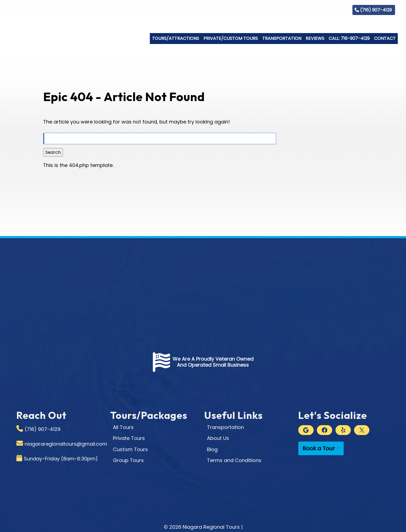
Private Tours (129, 438)
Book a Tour (319, 448)
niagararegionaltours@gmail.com (66, 444)
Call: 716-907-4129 (349, 38)
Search (53, 152)
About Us (218, 438)
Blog (337, 10)
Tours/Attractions (176, 38)
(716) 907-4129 (376, 10)
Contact (385, 38)
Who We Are (290, 10)
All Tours (123, 427)
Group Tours (128, 460)
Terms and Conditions (234, 460)
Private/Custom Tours (231, 38)
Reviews (315, 38)
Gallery (318, 10)
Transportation (282, 38)
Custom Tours (130, 449)
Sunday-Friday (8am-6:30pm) (61, 459)
